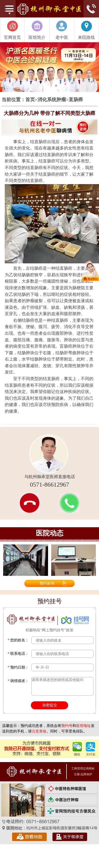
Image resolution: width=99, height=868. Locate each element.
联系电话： (18, 654)
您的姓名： (18, 640)
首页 (30, 100)
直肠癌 (76, 100)
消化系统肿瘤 (52, 100)
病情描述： (18, 681)
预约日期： (18, 667)
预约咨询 (47, 583)
